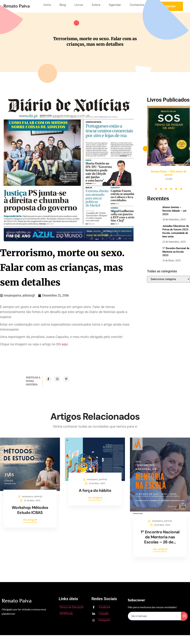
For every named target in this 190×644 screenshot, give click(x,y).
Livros (79, 5)
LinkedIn (101, 614)
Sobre (96, 5)
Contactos (137, 5)
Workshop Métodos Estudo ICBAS (30, 510)
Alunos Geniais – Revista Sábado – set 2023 (174, 211)
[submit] (184, 616)
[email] (155, 616)
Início (47, 5)
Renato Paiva (17, 6)
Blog (63, 5)
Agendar (115, 5)
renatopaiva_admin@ (32, 497)
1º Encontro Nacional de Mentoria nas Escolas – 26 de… (160, 537)
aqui (65, 344)
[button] (146, 149)
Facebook (101, 608)
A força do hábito (95, 490)
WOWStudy (66, 614)
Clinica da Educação (72, 607)
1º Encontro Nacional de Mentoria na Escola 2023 (176, 252)
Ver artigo (30, 520)
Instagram (101, 620)
